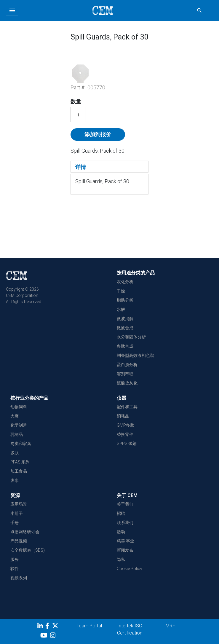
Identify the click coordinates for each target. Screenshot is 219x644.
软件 (15, 569)
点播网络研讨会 (25, 532)
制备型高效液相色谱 (135, 355)
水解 (121, 309)
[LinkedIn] (41, 627)
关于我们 (125, 504)
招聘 (121, 513)
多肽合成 (125, 346)
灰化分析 (125, 282)
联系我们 (125, 523)
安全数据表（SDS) (28, 550)
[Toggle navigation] (12, 11)
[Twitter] (56, 627)
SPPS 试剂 (127, 444)
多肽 (15, 453)
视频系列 (19, 578)
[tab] (109, 167)
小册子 (17, 513)
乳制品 (17, 434)
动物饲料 (19, 407)
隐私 (121, 559)
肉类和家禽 (21, 444)
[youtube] (45, 636)
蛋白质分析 (127, 365)
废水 (15, 480)
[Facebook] (49, 627)
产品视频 (19, 541)
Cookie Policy (130, 569)
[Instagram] (53, 636)
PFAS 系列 (20, 462)
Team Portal (89, 626)
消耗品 (123, 416)
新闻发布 (125, 550)
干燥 (121, 291)
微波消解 (125, 319)
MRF (170, 626)
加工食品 (19, 471)
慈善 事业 (126, 541)
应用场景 (19, 504)
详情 (81, 167)
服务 (15, 559)
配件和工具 (127, 407)
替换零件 (125, 434)
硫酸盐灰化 (127, 383)
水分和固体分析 (131, 337)
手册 (15, 523)
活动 (121, 532)
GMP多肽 (126, 425)
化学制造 (19, 425)
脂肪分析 (125, 300)
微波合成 (125, 328)
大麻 (15, 416)
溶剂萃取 (125, 374)
